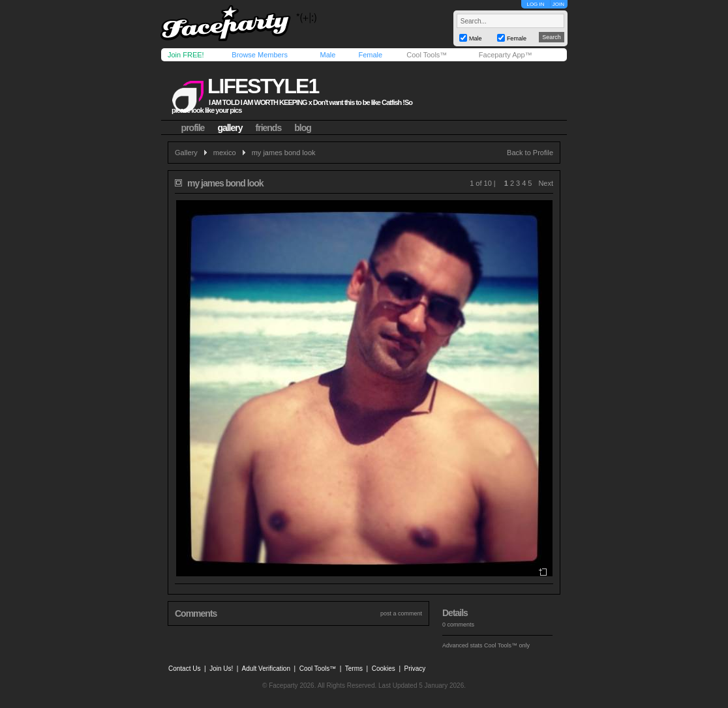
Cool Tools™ (427, 55)
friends (269, 128)
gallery (230, 128)
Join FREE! (186, 55)
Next (546, 183)
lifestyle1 (263, 86)
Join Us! (221, 669)
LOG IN (535, 4)
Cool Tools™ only (507, 645)
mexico (225, 153)
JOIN (558, 4)
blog (303, 128)
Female (370, 55)
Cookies (384, 669)
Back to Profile (530, 153)
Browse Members (260, 55)
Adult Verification (266, 669)
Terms (354, 669)
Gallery (186, 153)
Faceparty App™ (506, 55)
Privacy (415, 669)
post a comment (401, 613)
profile (193, 128)
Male (327, 55)
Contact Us (184, 669)
